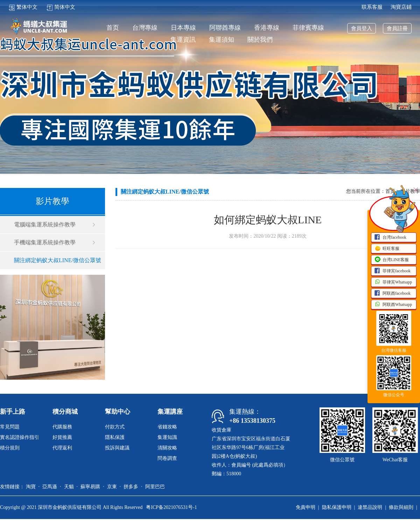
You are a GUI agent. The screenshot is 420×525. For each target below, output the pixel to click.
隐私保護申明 (337, 507)
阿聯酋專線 (225, 28)
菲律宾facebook (392, 271)
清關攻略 (167, 448)
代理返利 (62, 448)
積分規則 (10, 448)
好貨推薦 (62, 437)
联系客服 (372, 7)
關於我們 (260, 40)
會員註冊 (397, 28)
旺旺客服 (387, 249)
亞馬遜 (50, 487)
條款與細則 (401, 507)
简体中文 (61, 7)
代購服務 (62, 427)
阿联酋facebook (392, 294)
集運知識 (167, 437)
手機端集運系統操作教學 (45, 242)
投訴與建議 (117, 448)
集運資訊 (183, 40)
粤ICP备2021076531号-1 (171, 507)
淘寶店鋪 (401, 7)
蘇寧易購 (90, 487)
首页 (113, 28)
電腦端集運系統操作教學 (45, 225)
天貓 (69, 487)
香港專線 (267, 28)
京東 (112, 487)
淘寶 (31, 487)
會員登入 (362, 28)
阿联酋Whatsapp (393, 305)
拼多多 (131, 487)
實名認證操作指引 (20, 437)
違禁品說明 (370, 507)
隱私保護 (115, 437)
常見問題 (10, 427)
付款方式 (115, 427)
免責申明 (306, 507)
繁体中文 (23, 7)
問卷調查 (167, 458)
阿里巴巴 (155, 487)
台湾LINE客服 (391, 260)
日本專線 (183, 28)
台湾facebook (390, 238)
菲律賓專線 (308, 28)
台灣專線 (145, 28)
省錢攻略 (167, 427)
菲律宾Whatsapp (393, 282)
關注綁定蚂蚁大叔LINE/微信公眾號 (58, 260)
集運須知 (222, 40)
